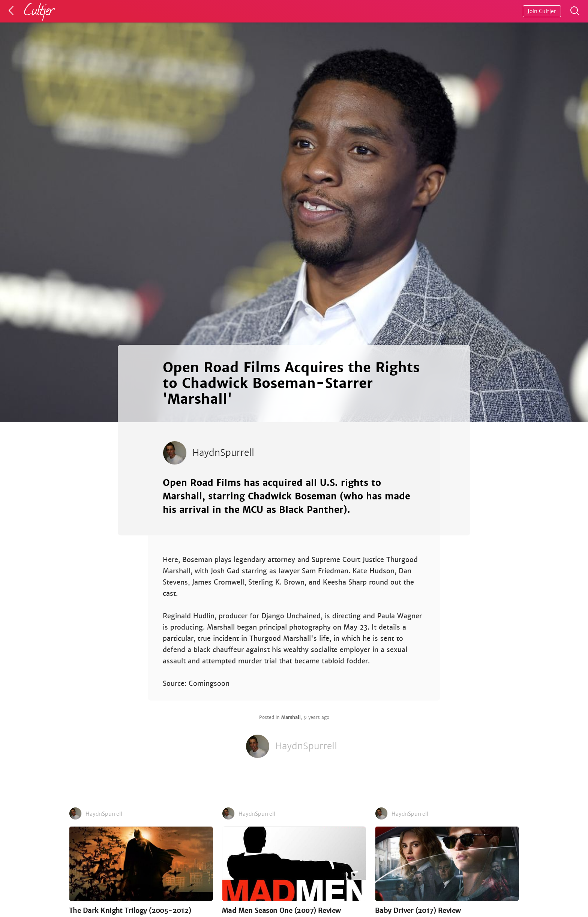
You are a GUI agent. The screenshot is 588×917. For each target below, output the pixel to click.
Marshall (291, 717)
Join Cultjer (542, 11)
